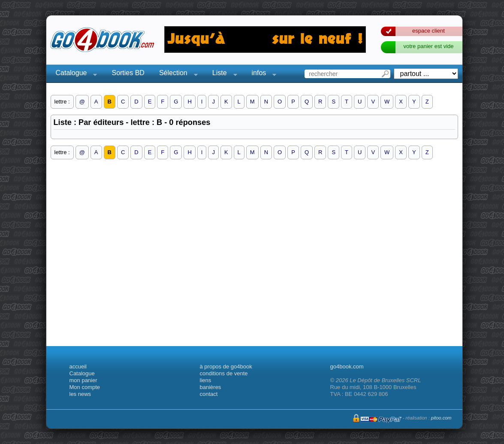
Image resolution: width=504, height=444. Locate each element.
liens (206, 380)
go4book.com (347, 366)
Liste (222, 74)
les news (80, 394)
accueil (78, 366)
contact (209, 394)
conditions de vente (224, 373)
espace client (429, 31)
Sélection (176, 74)
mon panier (83, 380)
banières (211, 387)
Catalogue (74, 74)
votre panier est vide (428, 46)
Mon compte (85, 387)
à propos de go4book (226, 366)
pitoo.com (441, 418)
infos (262, 74)
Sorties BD (128, 73)
